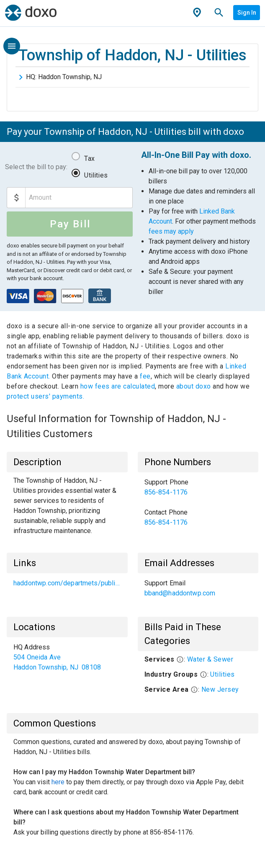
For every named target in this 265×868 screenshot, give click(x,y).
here (58, 782)
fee (145, 376)
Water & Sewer (210, 659)
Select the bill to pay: (36, 167)
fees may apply (171, 231)
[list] (198, 502)
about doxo (193, 386)
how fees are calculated (118, 386)
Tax (89, 158)
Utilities (96, 175)
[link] (198, 487)
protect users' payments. (45, 396)
